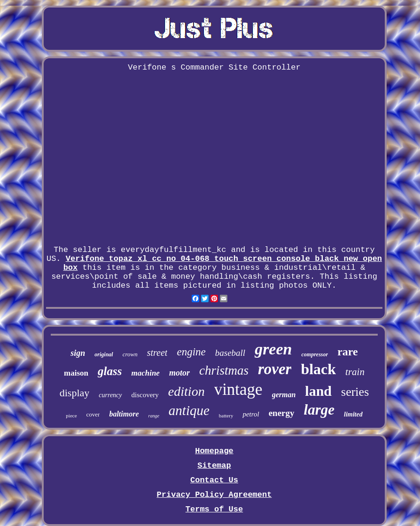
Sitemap (214, 466)
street (157, 353)
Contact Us (214, 480)
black (318, 369)
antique (189, 410)
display (75, 393)
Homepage (214, 451)
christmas (224, 370)
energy (282, 413)
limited (353, 414)
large (319, 410)
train (355, 372)
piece (71, 416)
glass (110, 371)
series (355, 392)
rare (348, 352)
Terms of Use (214, 509)
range (154, 416)
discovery (145, 395)
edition (187, 391)
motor (179, 373)
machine (145, 373)
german (284, 395)
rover (275, 369)
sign (78, 353)
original (104, 354)
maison (76, 373)
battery (226, 416)
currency (110, 395)
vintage (238, 389)
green (273, 349)
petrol (251, 414)
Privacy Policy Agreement (214, 495)
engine (191, 352)
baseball (230, 353)
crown (130, 354)
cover (93, 414)
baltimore (124, 414)
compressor (315, 354)
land (318, 391)
